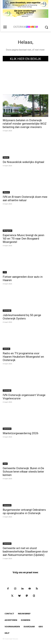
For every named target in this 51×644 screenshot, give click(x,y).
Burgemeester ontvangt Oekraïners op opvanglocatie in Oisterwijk (24, 511)
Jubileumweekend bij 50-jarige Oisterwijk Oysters (22, 317)
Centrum (6, 349)
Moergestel (7, 231)
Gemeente (7, 116)
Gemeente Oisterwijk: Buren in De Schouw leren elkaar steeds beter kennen (23, 472)
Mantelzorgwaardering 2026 (21, 433)
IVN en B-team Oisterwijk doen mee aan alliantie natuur (25, 199)
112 (5, 272)
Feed (5, 464)
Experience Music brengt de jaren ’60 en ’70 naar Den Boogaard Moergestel (23, 239)
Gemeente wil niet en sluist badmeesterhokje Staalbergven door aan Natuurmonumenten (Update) (25, 552)
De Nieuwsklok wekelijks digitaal (23, 162)
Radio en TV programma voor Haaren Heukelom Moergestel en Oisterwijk (23, 357)
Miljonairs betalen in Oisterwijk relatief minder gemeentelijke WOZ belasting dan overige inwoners (25, 124)
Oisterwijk (7, 311)
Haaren (6, 157)
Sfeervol (6, 192)
